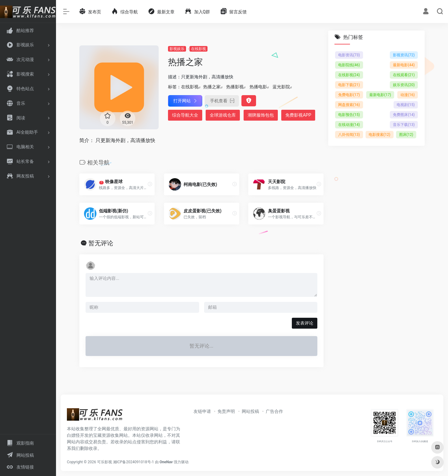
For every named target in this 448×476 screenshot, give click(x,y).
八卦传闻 (349, 135)
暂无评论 (101, 243)
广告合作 (274, 411)
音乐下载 (404, 125)
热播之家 (212, 87)
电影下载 (349, 85)
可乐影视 (105, 462)
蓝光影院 (281, 87)
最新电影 (404, 65)
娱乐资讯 (404, 85)
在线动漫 (349, 125)
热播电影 (258, 87)
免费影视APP (298, 115)
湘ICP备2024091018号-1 (133, 462)
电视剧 (406, 105)
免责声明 (226, 411)
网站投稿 (250, 411)
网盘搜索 (349, 105)
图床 (406, 135)
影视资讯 (404, 55)
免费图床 (404, 115)
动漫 (408, 95)
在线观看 (404, 75)
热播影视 (235, 87)
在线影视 (198, 49)
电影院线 (349, 65)
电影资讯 (349, 55)
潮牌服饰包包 (261, 115)
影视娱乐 (177, 49)
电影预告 (349, 115)
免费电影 (349, 95)
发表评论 (305, 323)
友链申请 (202, 411)
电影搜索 (380, 135)
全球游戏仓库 (223, 115)
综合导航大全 (185, 115)
